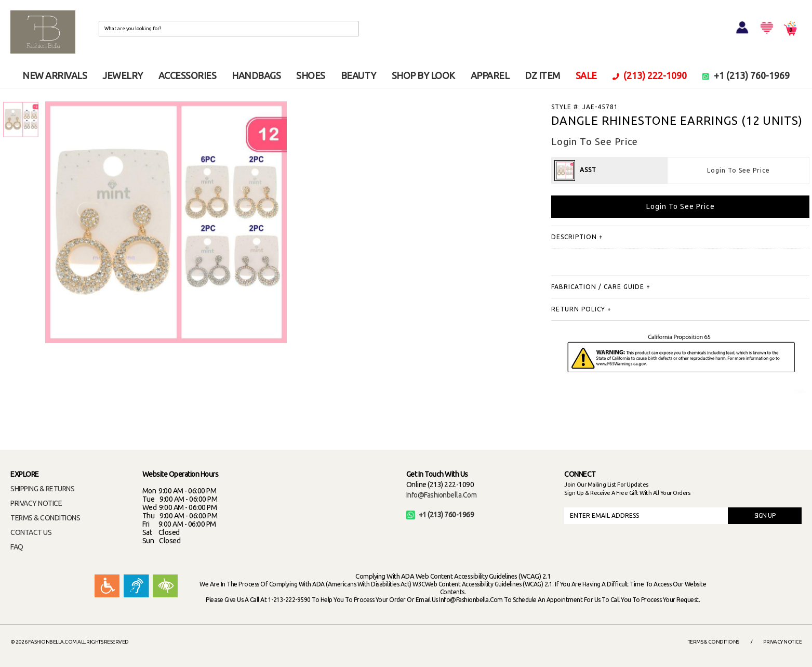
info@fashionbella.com (442, 495)
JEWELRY (123, 75)
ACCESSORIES (188, 75)
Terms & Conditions (714, 642)
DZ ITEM (542, 75)
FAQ (17, 547)
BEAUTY (358, 75)
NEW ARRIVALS (55, 75)
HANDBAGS (256, 75)
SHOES (311, 75)
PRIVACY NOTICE (36, 503)
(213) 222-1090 (650, 75)
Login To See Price (738, 170)
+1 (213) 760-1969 (746, 75)
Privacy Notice (782, 642)
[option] (21, 120)
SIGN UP (765, 515)
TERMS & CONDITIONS (45, 518)
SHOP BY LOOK (423, 75)
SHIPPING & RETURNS (42, 489)
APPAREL (490, 75)
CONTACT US (31, 532)
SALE (586, 75)
